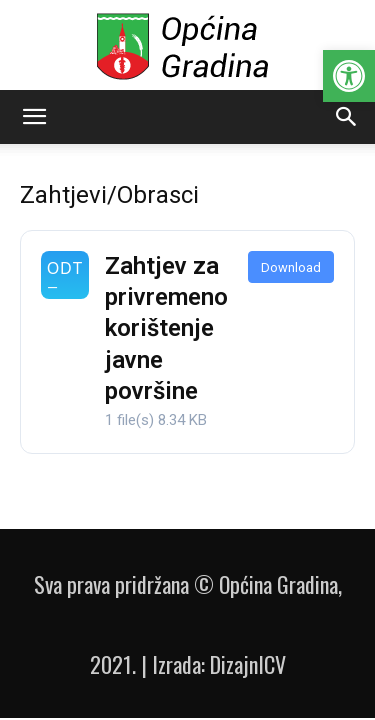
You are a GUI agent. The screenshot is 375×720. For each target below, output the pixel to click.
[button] (349, 76)
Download (291, 267)
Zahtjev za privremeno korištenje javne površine (166, 328)
